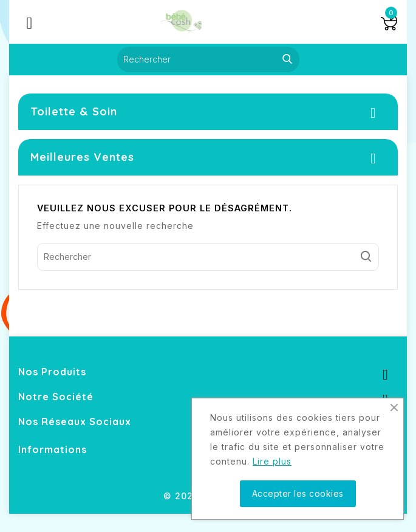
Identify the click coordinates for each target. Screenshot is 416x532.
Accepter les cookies (298, 493)
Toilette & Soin (74, 111)
